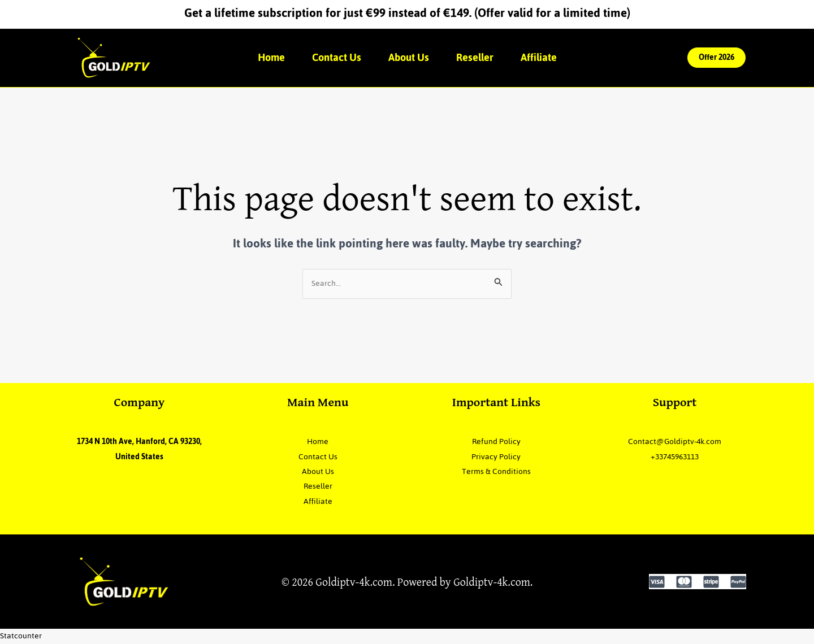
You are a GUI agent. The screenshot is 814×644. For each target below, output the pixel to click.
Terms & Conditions (496, 471)
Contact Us (337, 57)
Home (271, 57)
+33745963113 (675, 457)
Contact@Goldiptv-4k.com (675, 441)
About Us (409, 57)
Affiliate (539, 57)
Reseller (475, 57)
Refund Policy (496, 441)
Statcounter (21, 636)
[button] (716, 58)
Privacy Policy (496, 457)
